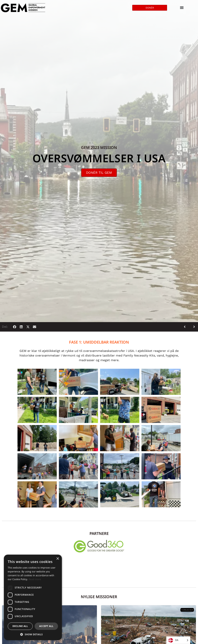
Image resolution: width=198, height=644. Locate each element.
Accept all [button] (46, 626)
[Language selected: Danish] (178, 640)
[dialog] (33, 597)
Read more (35, 579)
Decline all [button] (20, 626)
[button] (15, 327)
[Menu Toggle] (182, 8)
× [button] (58, 559)
